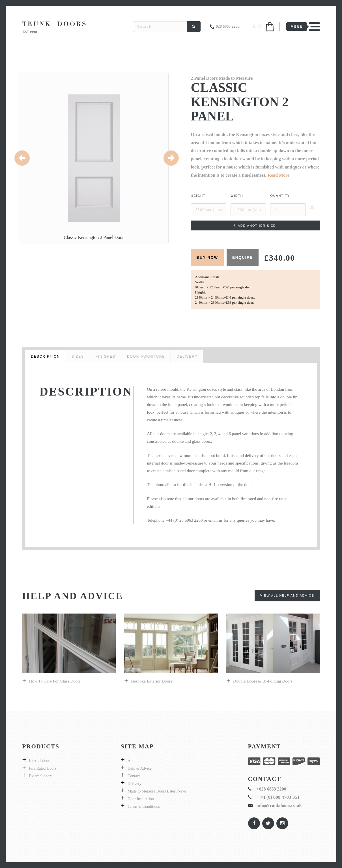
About (133, 761)
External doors (41, 776)
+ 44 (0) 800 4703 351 (278, 797)
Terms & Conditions (144, 807)
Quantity (280, 196)
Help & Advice (140, 768)
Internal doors (40, 761)
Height (198, 196)
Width (237, 196)
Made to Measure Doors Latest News (157, 791)
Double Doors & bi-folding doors (263, 681)
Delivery (135, 784)
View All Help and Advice (287, 595)
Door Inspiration (141, 799)
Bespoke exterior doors (151, 681)
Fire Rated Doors (43, 768)
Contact (134, 776)
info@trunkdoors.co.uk (279, 805)
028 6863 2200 (228, 26)
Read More (278, 175)
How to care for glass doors (55, 681)
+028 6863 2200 (271, 789)
